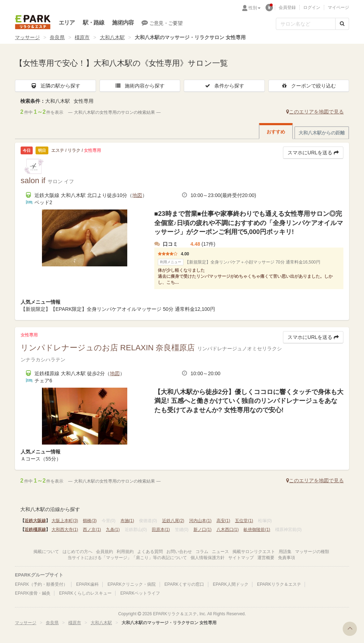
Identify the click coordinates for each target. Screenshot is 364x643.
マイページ (338, 7)
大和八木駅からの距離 (322, 133)
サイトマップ (241, 558)
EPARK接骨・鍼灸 (33, 593)
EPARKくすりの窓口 (184, 584)
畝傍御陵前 (257, 530)
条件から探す (224, 86)
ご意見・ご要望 (162, 23)
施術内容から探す (140, 86)
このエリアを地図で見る (315, 112)
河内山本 (200, 521)
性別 (255, 8)
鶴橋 (90, 521)
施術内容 (123, 23)
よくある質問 (150, 552)
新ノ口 (202, 530)
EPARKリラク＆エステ (33, 22)
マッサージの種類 (312, 552)
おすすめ (276, 132)
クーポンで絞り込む (309, 86)
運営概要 (266, 558)
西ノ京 (92, 530)
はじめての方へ (77, 552)
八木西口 (228, 530)
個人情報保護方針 (208, 558)
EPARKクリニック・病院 (132, 584)
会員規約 (105, 552)
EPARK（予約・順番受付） (41, 584)
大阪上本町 (65, 521)
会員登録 (287, 7)
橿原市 (82, 37)
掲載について (46, 552)
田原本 (161, 530)
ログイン (312, 7)
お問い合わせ (179, 552)
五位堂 (244, 521)
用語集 (285, 552)
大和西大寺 (65, 530)
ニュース (220, 552)
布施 (127, 521)
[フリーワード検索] (306, 24)
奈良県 (57, 37)
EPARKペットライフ (140, 593)
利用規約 (125, 552)
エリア (67, 23)
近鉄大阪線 (35, 521)
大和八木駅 (112, 37)
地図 (137, 195)
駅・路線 (94, 23)
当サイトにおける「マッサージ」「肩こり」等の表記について (127, 558)
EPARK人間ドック (231, 584)
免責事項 (287, 558)
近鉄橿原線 (35, 530)
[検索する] (342, 24)
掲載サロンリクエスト (254, 552)
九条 (113, 530)
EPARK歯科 (87, 584)
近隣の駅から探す (55, 86)
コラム (202, 552)
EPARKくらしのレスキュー (85, 593)
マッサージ (27, 37)
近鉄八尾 (173, 521)
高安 (223, 521)
